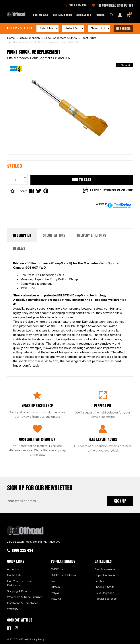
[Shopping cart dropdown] (129, 15)
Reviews (19, 248)
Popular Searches (106, 599)
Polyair (55, 593)
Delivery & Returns (92, 235)
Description (22, 235)
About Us (13, 569)
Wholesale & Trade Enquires (25, 597)
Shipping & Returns (19, 591)
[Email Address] (55, 501)
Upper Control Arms (107, 575)
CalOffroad (58, 569)
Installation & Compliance (23, 603)
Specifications (54, 235)
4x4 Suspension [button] (62, 15)
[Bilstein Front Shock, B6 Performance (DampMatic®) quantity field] (17, 180)
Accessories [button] (84, 15)
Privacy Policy (37, 639)
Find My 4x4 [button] (41, 15)
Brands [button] (100, 15)
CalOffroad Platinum (63, 575)
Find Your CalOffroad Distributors (20, 583)
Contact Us (14, 575)
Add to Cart (82, 180)
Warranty (13, 609)
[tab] (22, 235)
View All (56, 599)
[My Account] (120, 15)
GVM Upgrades (104, 593)
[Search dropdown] (112, 15)
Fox (53, 581)
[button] (12, 191)
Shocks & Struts (105, 587)
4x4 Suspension (105, 569)
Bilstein (55, 587)
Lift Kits (99, 581)
